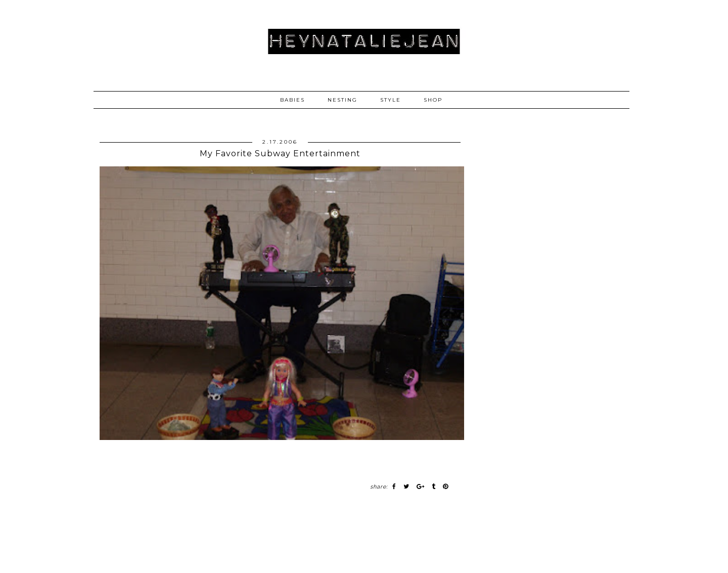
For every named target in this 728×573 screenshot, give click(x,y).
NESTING (343, 100)
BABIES (292, 100)
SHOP (433, 100)
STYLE (391, 100)
